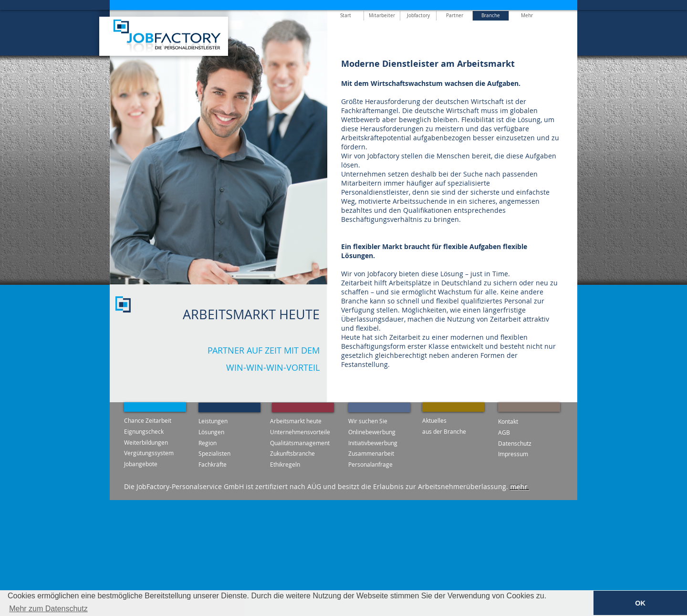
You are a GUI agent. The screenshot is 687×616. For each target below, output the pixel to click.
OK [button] (640, 603)
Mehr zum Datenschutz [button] (48, 609)
